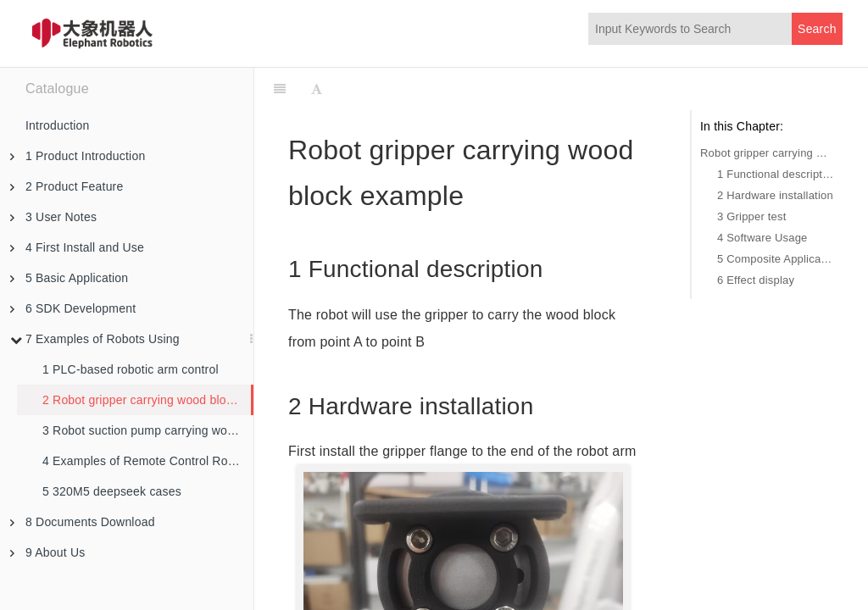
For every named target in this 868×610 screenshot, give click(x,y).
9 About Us (48, 552)
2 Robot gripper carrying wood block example (147, 400)
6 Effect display (756, 280)
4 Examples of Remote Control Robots (147, 461)
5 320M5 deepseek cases (112, 491)
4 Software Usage (762, 238)
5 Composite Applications (776, 259)
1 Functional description (776, 174)
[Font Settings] (317, 89)
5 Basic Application (69, 278)
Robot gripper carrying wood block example (767, 153)
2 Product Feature (67, 186)
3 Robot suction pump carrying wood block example (148, 430)
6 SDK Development (73, 308)
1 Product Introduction (78, 156)
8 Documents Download (83, 522)
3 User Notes (53, 217)
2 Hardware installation (775, 195)
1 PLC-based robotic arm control (131, 369)
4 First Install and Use (77, 247)
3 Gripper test (752, 216)
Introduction (58, 125)
